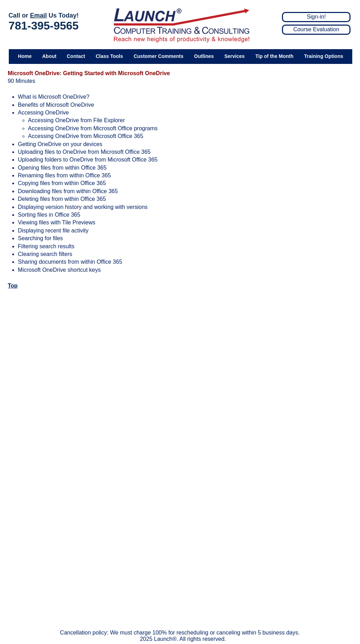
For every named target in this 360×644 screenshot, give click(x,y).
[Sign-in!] (316, 17)
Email (38, 15)
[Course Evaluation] (316, 30)
